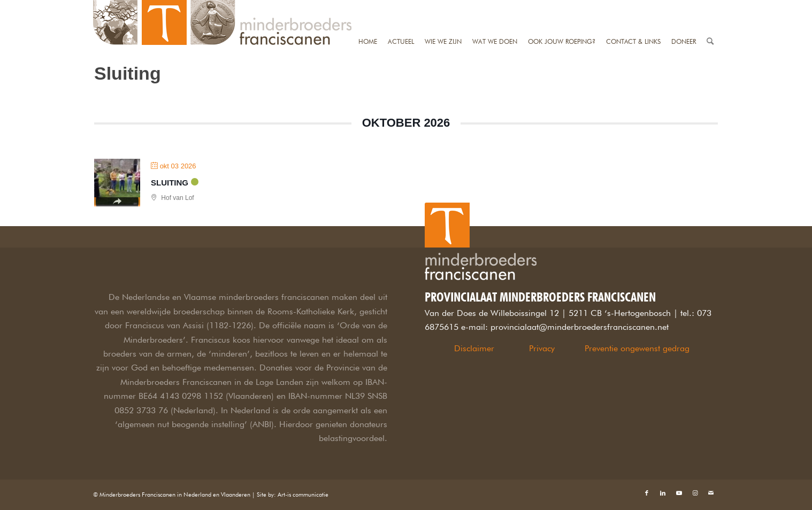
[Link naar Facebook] (647, 493)
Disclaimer (474, 348)
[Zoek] (710, 7)
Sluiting (170, 183)
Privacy (542, 348)
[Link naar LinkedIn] (663, 493)
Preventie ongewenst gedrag (637, 348)
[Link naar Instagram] (695, 493)
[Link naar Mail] (711, 493)
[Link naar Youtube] (679, 493)
